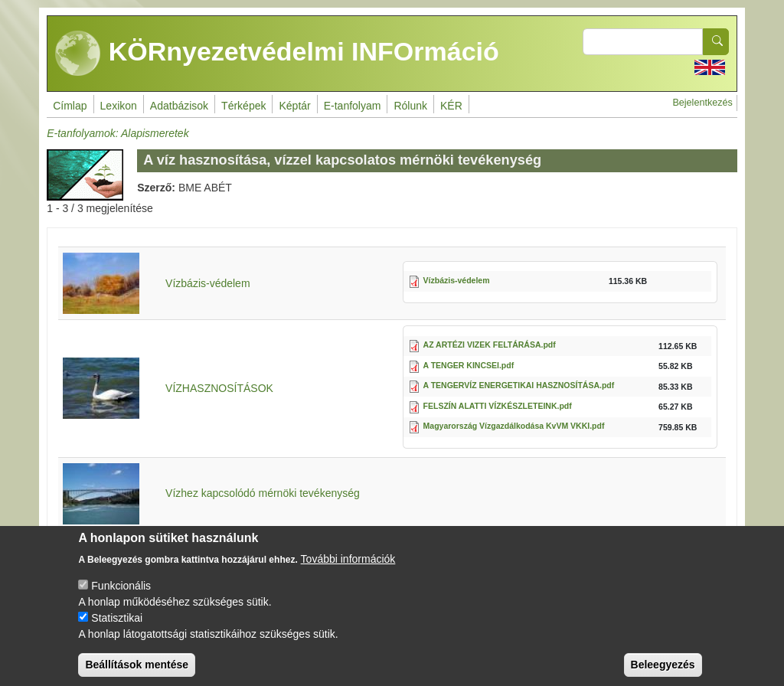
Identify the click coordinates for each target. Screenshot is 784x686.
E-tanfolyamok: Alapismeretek (118, 133)
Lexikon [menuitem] (119, 106)
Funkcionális (121, 599)
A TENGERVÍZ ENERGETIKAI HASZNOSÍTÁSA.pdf (519, 385)
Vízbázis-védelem (208, 283)
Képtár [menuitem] (294, 106)
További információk (348, 572)
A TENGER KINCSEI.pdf (469, 365)
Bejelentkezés (702, 103)
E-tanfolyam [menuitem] (353, 106)
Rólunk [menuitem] (410, 106)
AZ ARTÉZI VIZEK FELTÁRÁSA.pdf (490, 345)
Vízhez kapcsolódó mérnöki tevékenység (263, 493)
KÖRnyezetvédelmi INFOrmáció (277, 54)
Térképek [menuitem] (243, 106)
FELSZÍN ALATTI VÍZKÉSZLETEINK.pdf (498, 406)
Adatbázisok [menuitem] (179, 106)
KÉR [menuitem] (451, 106)
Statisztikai (117, 631)
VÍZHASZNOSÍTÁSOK (219, 388)
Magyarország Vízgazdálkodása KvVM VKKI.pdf (514, 426)
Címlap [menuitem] (70, 106)
